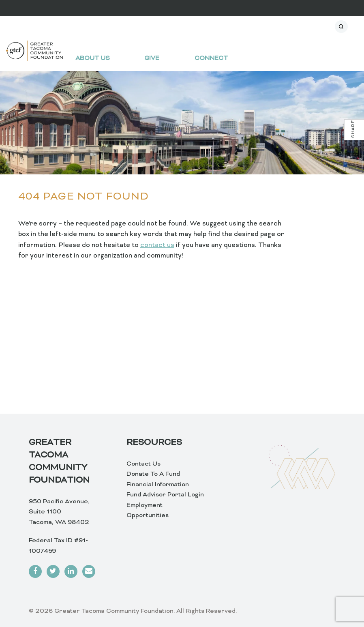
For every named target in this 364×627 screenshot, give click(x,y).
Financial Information (158, 485)
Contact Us (143, 464)
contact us (157, 245)
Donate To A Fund (153, 474)
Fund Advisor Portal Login (165, 495)
